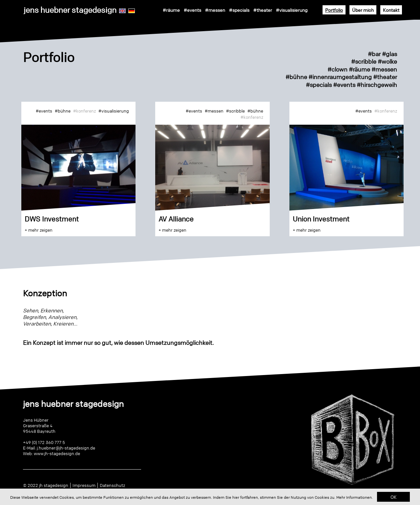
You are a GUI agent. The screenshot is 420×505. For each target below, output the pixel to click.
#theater (263, 10)
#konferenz (84, 111)
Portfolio (334, 10)
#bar (374, 54)
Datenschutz (112, 485)
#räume (171, 10)
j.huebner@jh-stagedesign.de (66, 448)
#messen (215, 10)
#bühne (296, 77)
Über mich (363, 10)
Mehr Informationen (354, 497)
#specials (239, 10)
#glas (389, 54)
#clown (337, 69)
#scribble (364, 61)
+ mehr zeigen (39, 230)
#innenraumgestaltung (340, 77)
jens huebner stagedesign (70, 10)
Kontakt (391, 10)
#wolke (387, 61)
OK (394, 497)
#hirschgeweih (377, 85)
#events (192, 10)
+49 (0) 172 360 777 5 (44, 442)
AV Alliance (176, 219)
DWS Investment (52, 219)
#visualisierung (292, 10)
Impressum (84, 485)
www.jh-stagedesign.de (57, 453)
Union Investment (321, 219)
